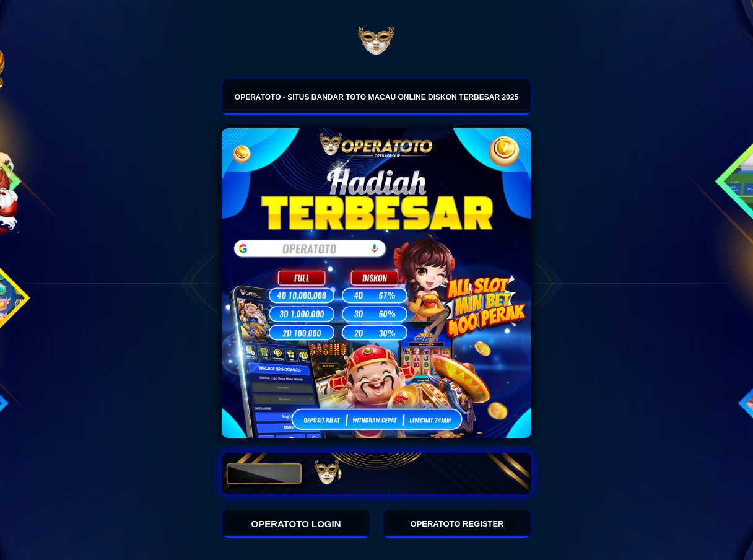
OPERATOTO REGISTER (457, 524)
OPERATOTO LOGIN (296, 524)
